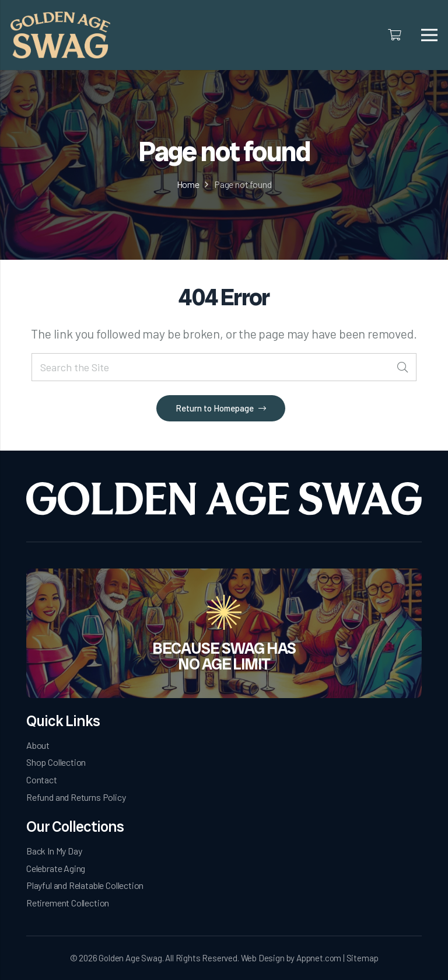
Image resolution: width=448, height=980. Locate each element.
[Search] (402, 367)
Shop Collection (56, 762)
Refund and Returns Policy (76, 797)
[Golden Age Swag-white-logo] (224, 498)
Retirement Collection (68, 903)
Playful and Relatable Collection (85, 885)
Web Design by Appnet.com (291, 958)
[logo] (60, 35)
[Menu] (430, 35)
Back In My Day (54, 851)
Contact (42, 780)
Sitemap (363, 958)
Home (188, 184)
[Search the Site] (224, 367)
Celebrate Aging (56, 868)
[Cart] (395, 35)
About (38, 745)
